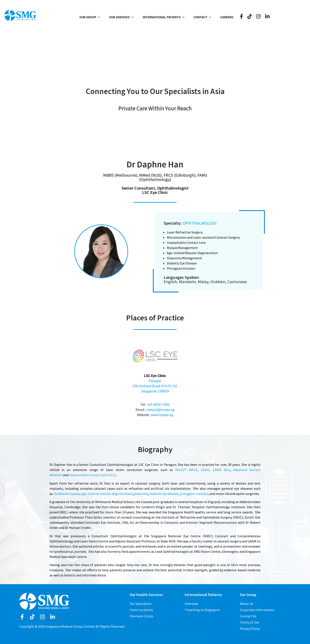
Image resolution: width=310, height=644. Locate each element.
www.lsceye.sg (162, 415)
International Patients (185, 17)
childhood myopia (67, 494)
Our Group (111, 17)
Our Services (143, 17)
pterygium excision (194, 494)
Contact (224, 17)
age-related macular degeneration (107, 494)
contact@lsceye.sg (160, 410)
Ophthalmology (200, 223)
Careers (248, 17)
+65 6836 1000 (158, 405)
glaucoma (141, 494)
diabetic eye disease (164, 494)
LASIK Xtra (222, 470)
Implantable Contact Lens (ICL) (92, 475)
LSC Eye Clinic (155, 376)
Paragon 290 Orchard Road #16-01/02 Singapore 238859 (155, 386)
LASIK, (206, 470)
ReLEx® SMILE (186, 470)
